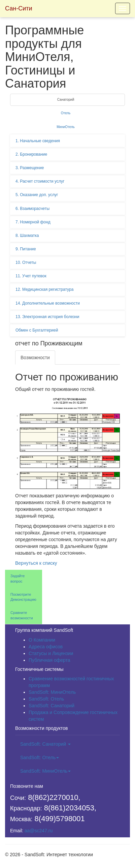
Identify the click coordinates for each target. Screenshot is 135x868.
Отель (66, 113)
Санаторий (66, 100)
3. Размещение (30, 168)
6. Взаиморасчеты (32, 209)
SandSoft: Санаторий (52, 706)
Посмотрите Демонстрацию (23, 597)
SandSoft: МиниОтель (52, 692)
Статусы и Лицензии (51, 653)
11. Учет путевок (31, 276)
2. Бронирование (31, 154)
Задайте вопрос (18, 579)
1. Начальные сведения (38, 141)
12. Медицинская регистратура (44, 289)
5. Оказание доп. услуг (37, 195)
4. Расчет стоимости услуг (40, 181)
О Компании (42, 640)
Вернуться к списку (36, 563)
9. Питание (26, 249)
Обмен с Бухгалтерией (37, 330)
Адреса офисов (46, 647)
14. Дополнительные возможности (48, 303)
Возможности (35, 358)
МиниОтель (66, 127)
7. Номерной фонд (33, 222)
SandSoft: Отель (46, 699)
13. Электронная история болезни (47, 317)
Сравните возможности (22, 615)
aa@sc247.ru (39, 831)
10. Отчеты (26, 262)
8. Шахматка (27, 236)
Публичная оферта (49, 660)
